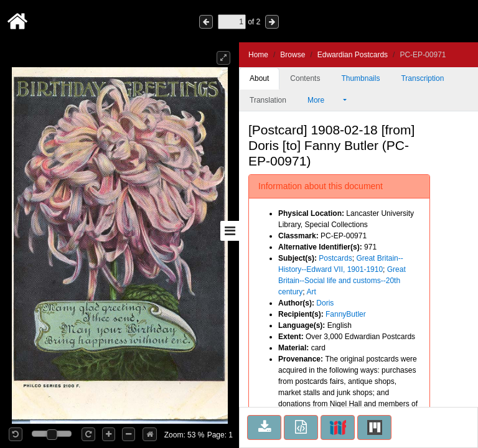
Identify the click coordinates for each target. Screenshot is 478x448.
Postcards (335, 258)
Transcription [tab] (422, 78)
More (324, 100)
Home (258, 55)
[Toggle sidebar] (230, 231)
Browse (293, 55)
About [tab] (259, 78)
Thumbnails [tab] (360, 78)
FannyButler (346, 314)
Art (311, 292)
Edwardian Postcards (353, 55)
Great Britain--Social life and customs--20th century (342, 281)
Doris (325, 303)
